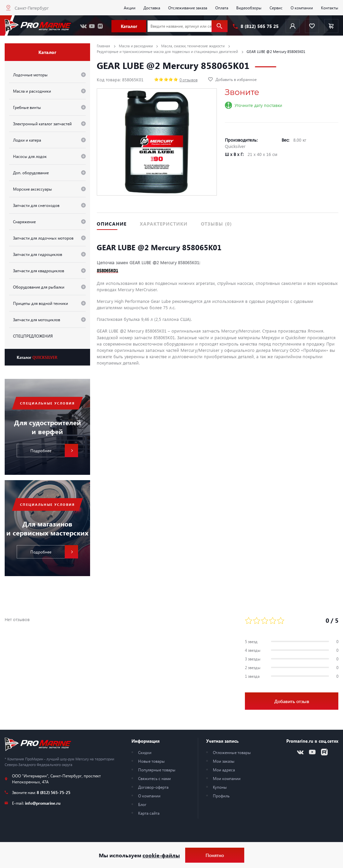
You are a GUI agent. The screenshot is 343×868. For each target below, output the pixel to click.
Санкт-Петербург (32, 8)
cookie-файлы (161, 855)
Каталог (37, 357)
